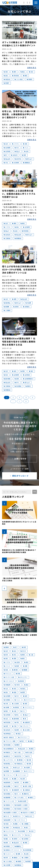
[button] (36, 3)
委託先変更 (22, 801)
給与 (14, 651)
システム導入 (19, 797)
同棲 (29, 764)
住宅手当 (18, 159)
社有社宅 (14, 155)
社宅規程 (22, 831)
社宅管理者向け (28, 379)
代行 (17, 148)
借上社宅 (7, 159)
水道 (14, 711)
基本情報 (7, 379)
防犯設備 (7, 745)
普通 (17, 666)
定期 (25, 666)
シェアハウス (8, 760)
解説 (25, 76)
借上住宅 (15, 843)
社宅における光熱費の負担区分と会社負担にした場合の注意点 (19, 608)
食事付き (7, 756)
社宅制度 (7, 151)
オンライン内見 (9, 677)
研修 (6, 858)
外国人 (6, 824)
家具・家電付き (9, 737)
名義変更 (26, 722)
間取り (17, 745)
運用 (24, 155)
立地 (31, 831)
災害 (29, 760)
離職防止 (18, 846)
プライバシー (23, 737)
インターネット (20, 820)
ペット (26, 148)
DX (16, 794)
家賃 (17, 782)
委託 (31, 371)
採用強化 (26, 307)
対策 (6, 704)
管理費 (6, 307)
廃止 (6, 835)
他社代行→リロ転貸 (27, 812)
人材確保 (7, 310)
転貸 (25, 696)
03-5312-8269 (24, 2)
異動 (15, 824)
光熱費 (6, 707)
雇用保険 (7, 782)
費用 (14, 223)
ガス (23, 711)
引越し (6, 767)
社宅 (6, 144)
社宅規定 (25, 839)
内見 (6, 779)
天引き (23, 651)
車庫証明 (7, 685)
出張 (26, 854)
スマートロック (9, 681)
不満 (14, 726)
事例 (24, 647)
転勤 (14, 692)
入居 (31, 655)
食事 (6, 843)
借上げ (17, 151)
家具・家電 (27, 786)
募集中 (6, 647)
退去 (6, 76)
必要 (23, 779)
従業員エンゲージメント (11, 850)
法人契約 (26, 730)
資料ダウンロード (30, 3)
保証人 (19, 734)
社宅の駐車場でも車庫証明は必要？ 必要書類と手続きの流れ (19, 636)
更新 (23, 371)
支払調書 (7, 786)
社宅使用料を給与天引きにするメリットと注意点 (19, 523)
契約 (6, 72)
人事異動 (25, 824)
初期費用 (17, 771)
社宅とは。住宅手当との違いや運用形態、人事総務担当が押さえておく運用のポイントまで (19, 114)
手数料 (6, 827)
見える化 (29, 816)
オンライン (28, 771)
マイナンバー (29, 700)
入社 (28, 835)
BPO (17, 382)
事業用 (29, 79)
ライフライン (28, 707)
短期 (18, 854)
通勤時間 (7, 797)
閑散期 (24, 670)
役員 (25, 144)
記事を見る (32, 68)
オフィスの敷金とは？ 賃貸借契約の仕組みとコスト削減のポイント (19, 44)
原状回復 (15, 76)
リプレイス (24, 726)
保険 (25, 704)
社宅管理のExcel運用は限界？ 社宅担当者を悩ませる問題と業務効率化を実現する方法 (19, 342)
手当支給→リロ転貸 (21, 809)
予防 (17, 722)
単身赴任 (7, 752)
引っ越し (18, 752)
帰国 (25, 843)
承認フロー (17, 816)
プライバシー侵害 (10, 741)
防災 (14, 655)
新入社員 (29, 752)
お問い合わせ (28, 3)
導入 (17, 715)
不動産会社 (19, 764)
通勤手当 (25, 794)
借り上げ (29, 159)
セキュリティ (23, 677)
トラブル (15, 144)
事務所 (6, 83)
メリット (7, 666)
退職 (14, 779)
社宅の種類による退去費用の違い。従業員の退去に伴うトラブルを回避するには (19, 194)
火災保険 (15, 704)
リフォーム (8, 775)
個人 (26, 827)
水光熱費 (15, 163)
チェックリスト (9, 831)
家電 (18, 674)
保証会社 (7, 79)
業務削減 (26, 163)
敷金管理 (7, 820)
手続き (17, 685)
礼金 (6, 689)
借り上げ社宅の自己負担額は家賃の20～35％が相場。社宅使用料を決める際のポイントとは (19, 270)
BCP (17, 786)
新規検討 (7, 809)
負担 (31, 72)
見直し (23, 689)
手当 (6, 163)
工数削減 (7, 238)
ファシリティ (17, 835)
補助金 (15, 858)
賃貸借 (16, 707)
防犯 (22, 741)
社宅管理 (7, 148)
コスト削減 (19, 79)
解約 (14, 72)
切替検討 (7, 805)
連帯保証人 (8, 734)
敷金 (23, 72)
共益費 (28, 303)
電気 (6, 711)
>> (26, 401)
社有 (26, 151)
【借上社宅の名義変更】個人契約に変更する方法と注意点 (19, 579)
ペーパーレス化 (9, 801)
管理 (14, 299)
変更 (6, 726)
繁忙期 (15, 670)
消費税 (26, 782)
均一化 (6, 816)
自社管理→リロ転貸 (10, 812)
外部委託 (7, 700)
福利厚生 (7, 303)
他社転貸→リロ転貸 (21, 805)
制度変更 (15, 790)
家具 (6, 655)
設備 (30, 741)
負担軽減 (18, 386)
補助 (6, 839)
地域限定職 (27, 850)
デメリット (8, 674)
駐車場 (21, 681)
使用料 (16, 307)
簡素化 (28, 386)
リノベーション (21, 775)
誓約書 (20, 760)
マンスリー (8, 854)
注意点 (17, 662)
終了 (15, 647)
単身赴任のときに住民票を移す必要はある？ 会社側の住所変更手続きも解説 (19, 551)
